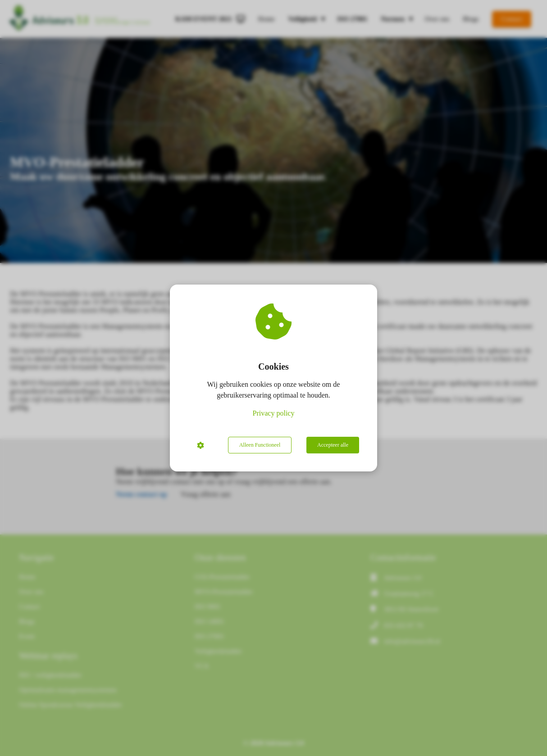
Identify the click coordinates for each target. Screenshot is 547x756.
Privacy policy (274, 413)
